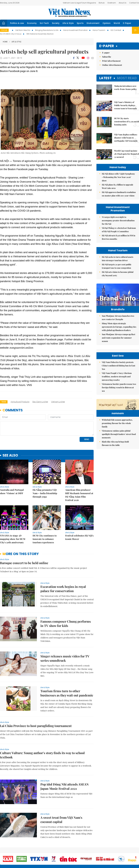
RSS (137, 849)
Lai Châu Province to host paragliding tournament (36, 706)
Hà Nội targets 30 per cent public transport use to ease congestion (117, 266)
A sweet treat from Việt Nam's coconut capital (61, 800)
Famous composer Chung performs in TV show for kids (66, 604)
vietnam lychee (58, 402)
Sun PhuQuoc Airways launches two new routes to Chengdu (118, 318)
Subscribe (107, 57)
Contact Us (134, 3)
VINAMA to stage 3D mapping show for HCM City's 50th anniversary (13, 519)
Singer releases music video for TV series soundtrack (65, 639)
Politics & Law (17, 23)
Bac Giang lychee (40, 402)
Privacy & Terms (123, 851)
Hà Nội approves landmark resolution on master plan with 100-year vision (119, 194)
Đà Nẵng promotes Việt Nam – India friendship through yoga (45, 474)
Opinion (107, 23)
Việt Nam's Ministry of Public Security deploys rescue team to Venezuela (125, 105)
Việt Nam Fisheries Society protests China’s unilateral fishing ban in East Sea (119, 366)
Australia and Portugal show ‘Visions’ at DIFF (12, 472)
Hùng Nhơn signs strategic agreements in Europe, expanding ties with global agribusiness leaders (119, 327)
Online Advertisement (112, 65)
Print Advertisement (111, 61)
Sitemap (87, 849)
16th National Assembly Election (40, 34)
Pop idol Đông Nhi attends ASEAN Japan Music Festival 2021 (65, 767)
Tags (4, 402)
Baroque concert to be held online (24, 543)
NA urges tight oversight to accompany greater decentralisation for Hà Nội (118, 220)
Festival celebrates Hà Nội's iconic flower (79, 518)
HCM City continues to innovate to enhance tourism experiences (45, 519)
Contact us (109, 851)
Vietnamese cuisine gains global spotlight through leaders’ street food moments (119, 452)
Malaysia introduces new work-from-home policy (125, 88)
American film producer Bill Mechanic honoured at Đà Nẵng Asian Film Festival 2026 (79, 475)
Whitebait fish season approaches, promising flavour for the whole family (117, 441)
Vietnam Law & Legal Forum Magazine (79, 3)
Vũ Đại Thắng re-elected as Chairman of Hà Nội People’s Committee (119, 230)
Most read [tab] (127, 78)
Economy (32, 23)
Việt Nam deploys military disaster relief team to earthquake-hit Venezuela (126, 138)
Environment (93, 23)
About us (97, 851)
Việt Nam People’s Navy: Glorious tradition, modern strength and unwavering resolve (117, 376)
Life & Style (68, 23)
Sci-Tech (44, 23)
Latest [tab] (105, 78)
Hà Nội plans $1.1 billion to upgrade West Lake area (118, 186)
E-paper (107, 46)
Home (5, 42)
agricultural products (20, 402)
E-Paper (127, 23)
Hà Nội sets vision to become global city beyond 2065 (118, 274)
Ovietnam (112, 3)
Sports (80, 23)
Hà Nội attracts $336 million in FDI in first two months (119, 237)
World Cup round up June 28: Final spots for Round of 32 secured (127, 154)
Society (56, 23)
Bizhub (102, 3)
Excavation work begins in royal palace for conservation (63, 569)
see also (10, 436)
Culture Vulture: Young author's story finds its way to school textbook (42, 736)
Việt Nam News (69, 13)
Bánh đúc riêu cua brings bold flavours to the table (115, 461)
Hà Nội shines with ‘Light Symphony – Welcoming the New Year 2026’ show (118, 177)
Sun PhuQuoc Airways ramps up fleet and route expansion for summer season (119, 338)
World (117, 23)
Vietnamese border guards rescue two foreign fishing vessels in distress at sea (119, 387)
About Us (123, 3)
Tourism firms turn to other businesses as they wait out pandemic (67, 674)
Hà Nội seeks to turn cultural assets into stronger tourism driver (118, 259)
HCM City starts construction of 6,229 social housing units (127, 121)
